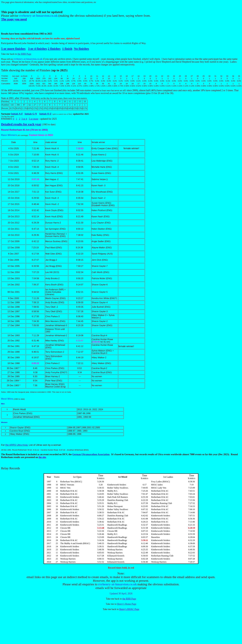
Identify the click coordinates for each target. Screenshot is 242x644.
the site (42, 457)
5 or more (34, 119)
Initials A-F (17, 114)
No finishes (81, 49)
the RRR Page (24, 54)
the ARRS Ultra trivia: (17, 445)
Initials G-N (31, 114)
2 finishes (54, 49)
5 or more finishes (13, 49)
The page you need (14, 19)
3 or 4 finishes (37, 49)
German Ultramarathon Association (91, 454)
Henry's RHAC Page (129, 609)
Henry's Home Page (127, 604)
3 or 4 (24, 119)
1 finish (67, 49)
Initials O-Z (45, 114)
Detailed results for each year (21, 124)
